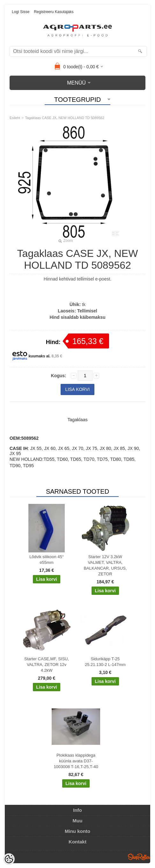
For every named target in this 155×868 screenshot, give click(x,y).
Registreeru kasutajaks (54, 12)
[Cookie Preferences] (9, 859)
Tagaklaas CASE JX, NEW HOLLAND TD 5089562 (65, 118)
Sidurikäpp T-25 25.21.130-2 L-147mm (105, 662)
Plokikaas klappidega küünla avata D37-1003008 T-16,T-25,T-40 (76, 761)
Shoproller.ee (139, 857)
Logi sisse (21, 12)
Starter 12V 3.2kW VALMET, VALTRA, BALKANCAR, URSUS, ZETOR (105, 565)
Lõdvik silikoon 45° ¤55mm (47, 560)
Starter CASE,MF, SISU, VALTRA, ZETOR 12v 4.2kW (47, 665)
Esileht (15, 118)
